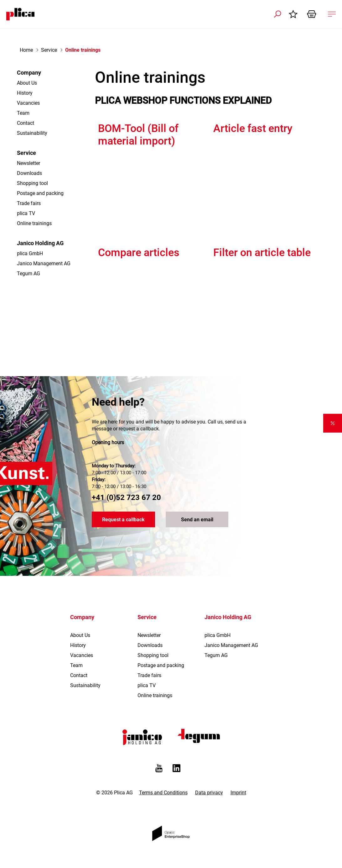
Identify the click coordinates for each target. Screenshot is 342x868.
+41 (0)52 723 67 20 (126, 497)
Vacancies (28, 103)
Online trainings (34, 223)
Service (49, 50)
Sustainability (32, 133)
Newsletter (28, 163)
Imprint (238, 793)
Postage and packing (40, 193)
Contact (26, 123)
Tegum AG (28, 274)
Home (26, 50)
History (25, 93)
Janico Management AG (44, 263)
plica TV (26, 213)
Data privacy (209, 793)
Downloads (29, 173)
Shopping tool (32, 183)
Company (29, 73)
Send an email (197, 520)
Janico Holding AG (40, 243)
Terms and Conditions (163, 793)
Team (23, 113)
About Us (27, 83)
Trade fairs (29, 203)
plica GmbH (30, 253)
